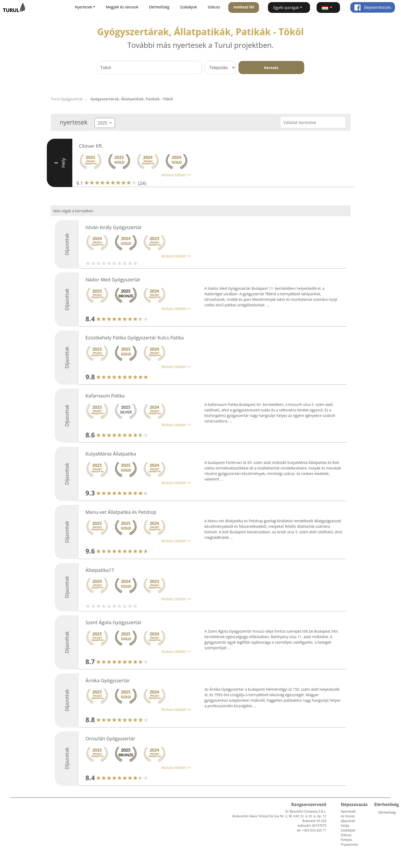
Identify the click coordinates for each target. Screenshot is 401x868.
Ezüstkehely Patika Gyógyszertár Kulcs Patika (135, 338)
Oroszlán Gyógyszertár (110, 738)
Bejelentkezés (373, 7)
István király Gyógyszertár (114, 227)
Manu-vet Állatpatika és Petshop (121, 512)
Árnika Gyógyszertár (108, 680)
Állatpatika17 (100, 570)
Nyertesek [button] (83, 7)
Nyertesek (348, 811)
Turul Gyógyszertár (67, 99)
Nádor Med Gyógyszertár (113, 280)
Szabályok (188, 7)
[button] (328, 7)
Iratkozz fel (244, 7)
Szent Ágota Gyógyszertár (114, 622)
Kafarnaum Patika (105, 396)
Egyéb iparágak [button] (286, 7)
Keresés (271, 68)
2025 (103, 123)
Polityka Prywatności (350, 842)
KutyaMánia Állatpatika (111, 454)
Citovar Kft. (91, 146)
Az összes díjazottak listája (348, 821)
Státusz (214, 7)
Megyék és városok (122, 7)
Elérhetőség (159, 7)
